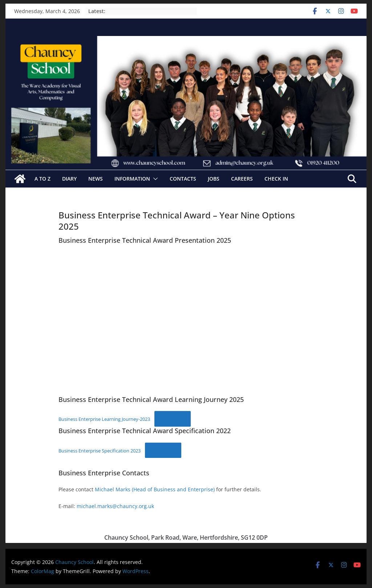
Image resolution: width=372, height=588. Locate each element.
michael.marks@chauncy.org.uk (115, 506)
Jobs (214, 179)
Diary (69, 179)
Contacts (183, 179)
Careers (242, 179)
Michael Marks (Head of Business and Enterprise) (155, 489)
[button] (154, 179)
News (96, 179)
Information (132, 179)
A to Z (43, 179)
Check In (276, 179)
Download (173, 419)
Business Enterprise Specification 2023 (100, 451)
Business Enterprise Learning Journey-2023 (104, 419)
